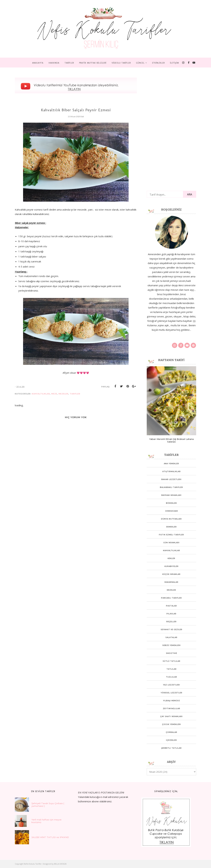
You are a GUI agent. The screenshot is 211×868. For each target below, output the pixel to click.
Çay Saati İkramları (171, 716)
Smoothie (172, 653)
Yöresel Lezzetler (172, 693)
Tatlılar (172, 669)
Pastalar (171, 606)
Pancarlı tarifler (171, 598)
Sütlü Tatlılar (172, 661)
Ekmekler (172, 527)
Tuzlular (172, 677)
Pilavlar (171, 614)
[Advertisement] (171, 131)
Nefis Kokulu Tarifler (33, 864)
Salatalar (171, 637)
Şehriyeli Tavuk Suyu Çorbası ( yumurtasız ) (48, 805)
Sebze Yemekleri (172, 645)
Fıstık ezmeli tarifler (171, 535)
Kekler (171, 558)
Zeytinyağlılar (172, 709)
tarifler (75, 394)
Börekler (171, 503)
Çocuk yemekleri (172, 724)
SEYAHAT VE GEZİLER (172, 630)
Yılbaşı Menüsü (172, 701)
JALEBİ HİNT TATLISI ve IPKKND (50, 837)
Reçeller (171, 622)
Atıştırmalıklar (172, 472)
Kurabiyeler (172, 566)
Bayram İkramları (171, 495)
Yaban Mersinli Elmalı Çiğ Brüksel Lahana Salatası (171, 440)
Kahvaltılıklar (41, 394)
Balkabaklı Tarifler (171, 487)
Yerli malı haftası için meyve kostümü (46, 821)
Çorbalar (172, 732)
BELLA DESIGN (60, 864)
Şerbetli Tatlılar (171, 748)
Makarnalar (171, 582)
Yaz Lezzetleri (172, 685)
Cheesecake (172, 511)
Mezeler (63, 394)
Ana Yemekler (171, 464)
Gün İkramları (171, 543)
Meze (54, 394)
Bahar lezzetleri (171, 479)
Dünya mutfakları (171, 519)
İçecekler (171, 740)
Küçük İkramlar (171, 574)
